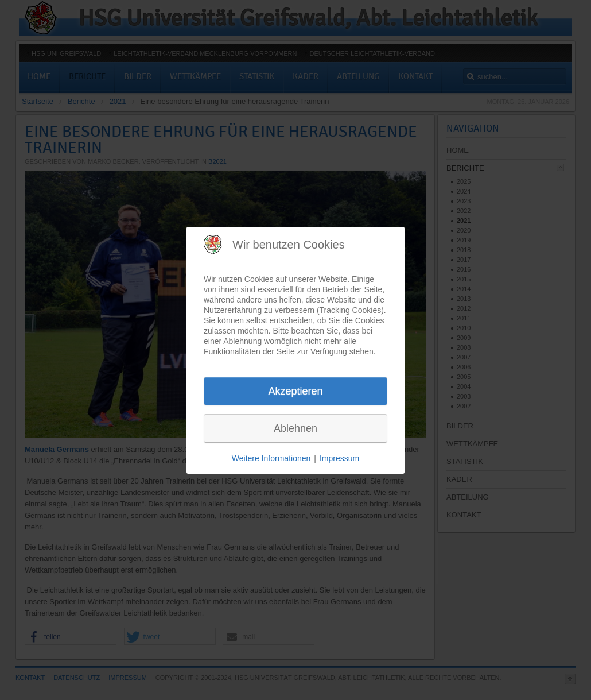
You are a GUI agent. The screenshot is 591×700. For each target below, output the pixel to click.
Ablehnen (295, 428)
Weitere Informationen (271, 458)
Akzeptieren (295, 391)
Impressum (339, 458)
